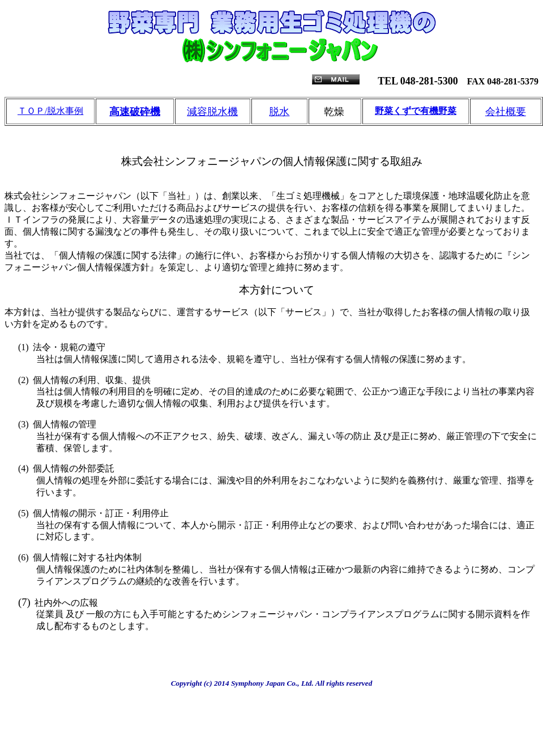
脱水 (279, 112)
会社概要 (506, 112)
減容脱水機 (212, 112)
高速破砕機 (135, 112)
